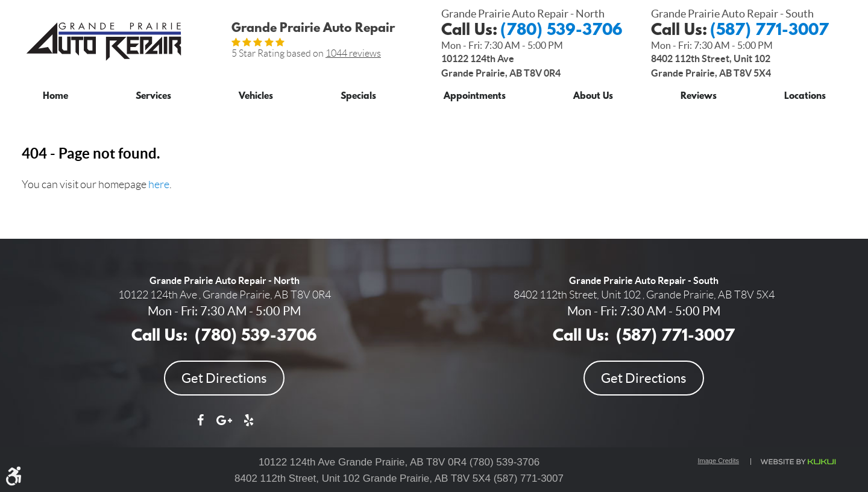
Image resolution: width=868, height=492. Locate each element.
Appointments (475, 97)
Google (224, 426)
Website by (797, 462)
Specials (358, 97)
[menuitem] (55, 94)
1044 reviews (353, 53)
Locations (805, 97)
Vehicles (256, 97)
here (159, 184)
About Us (593, 97)
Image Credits (719, 461)
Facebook (200, 426)
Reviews (699, 97)
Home (55, 97)
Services (153, 97)
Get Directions (224, 378)
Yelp (248, 426)
